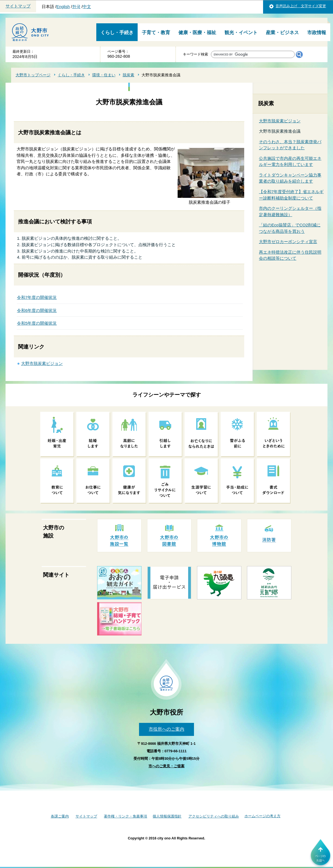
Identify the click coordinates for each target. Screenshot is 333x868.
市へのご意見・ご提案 (167, 766)
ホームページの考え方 (263, 816)
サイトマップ (18, 6)
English (63, 7)
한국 (76, 7)
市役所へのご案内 (167, 729)
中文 (87, 7)
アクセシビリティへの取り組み (214, 816)
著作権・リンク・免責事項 (125, 816)
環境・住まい (104, 75)
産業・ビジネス (282, 33)
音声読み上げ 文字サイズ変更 (301, 6)
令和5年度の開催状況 (37, 323)
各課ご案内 (60, 816)
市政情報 (317, 33)
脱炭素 (128, 75)
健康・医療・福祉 (197, 33)
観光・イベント (241, 33)
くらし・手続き (117, 33)
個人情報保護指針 (167, 816)
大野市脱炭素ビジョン (42, 363)
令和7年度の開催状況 (37, 297)
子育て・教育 (156, 33)
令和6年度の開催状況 (37, 310)
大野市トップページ (33, 75)
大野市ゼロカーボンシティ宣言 (288, 242)
